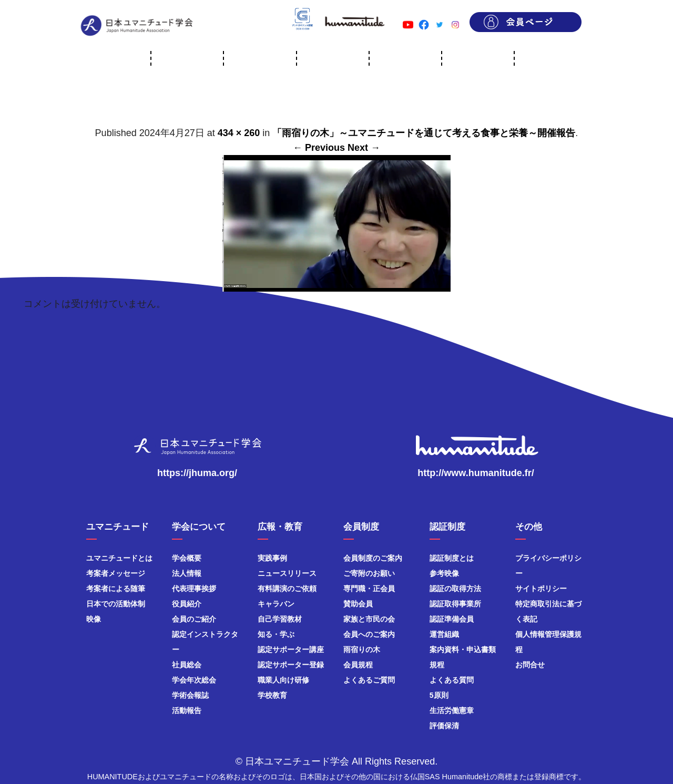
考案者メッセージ (116, 573)
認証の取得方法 (455, 589)
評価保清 (444, 726)
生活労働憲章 (452, 710)
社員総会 (187, 665)
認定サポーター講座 (291, 649)
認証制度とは (452, 558)
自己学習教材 (280, 619)
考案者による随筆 (116, 589)
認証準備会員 (452, 619)
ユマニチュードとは (119, 558)
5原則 (439, 695)
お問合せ (530, 665)
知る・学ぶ (276, 634)
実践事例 (272, 558)
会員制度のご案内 (373, 558)
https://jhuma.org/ (197, 473)
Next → (364, 148)
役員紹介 (187, 604)
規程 (437, 665)
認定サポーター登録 (291, 665)
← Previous (319, 148)
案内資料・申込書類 (463, 649)
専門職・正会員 (369, 589)
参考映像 (444, 573)
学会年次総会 (194, 680)
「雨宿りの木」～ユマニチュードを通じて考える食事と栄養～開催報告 (424, 133)
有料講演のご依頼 (287, 589)
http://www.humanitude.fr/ (476, 473)
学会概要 (187, 558)
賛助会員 (358, 604)
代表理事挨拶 (194, 589)
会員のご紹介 (194, 619)
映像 (94, 619)
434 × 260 (239, 133)
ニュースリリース (287, 573)
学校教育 (272, 695)
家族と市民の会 (369, 619)
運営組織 (444, 634)
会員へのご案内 (369, 634)
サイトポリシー (541, 589)
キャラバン (276, 604)
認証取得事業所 (455, 604)
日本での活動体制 (116, 604)
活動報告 (187, 710)
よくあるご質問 (369, 680)
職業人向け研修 (283, 680)
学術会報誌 (190, 695)
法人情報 (187, 573)
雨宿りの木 (362, 649)
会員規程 (358, 665)
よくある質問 (452, 680)
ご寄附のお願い (369, 573)
